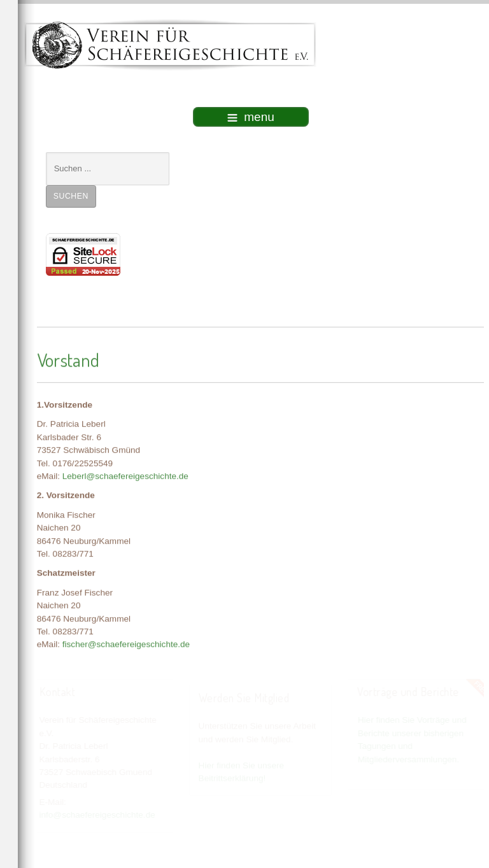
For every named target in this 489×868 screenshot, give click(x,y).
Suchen (71, 196)
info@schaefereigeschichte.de (97, 815)
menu (251, 117)
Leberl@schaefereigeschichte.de (125, 475)
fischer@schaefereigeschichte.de (126, 644)
